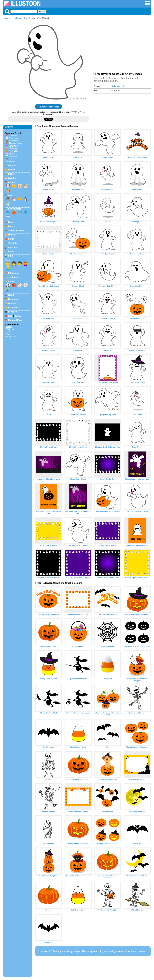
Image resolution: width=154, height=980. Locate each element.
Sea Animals (15, 209)
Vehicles (12, 247)
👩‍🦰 (26, 264)
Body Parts (14, 308)
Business (13, 299)
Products (13, 312)
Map (8, 332)
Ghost (26, 18)
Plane (11, 252)
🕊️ (8, 204)
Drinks (12, 235)
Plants (11, 174)
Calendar (13, 136)
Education (13, 273)
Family (8, 260)
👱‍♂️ (8, 268)
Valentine (13, 146)
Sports (12, 282)
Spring (12, 153)
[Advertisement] (122, 46)
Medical (12, 303)
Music (11, 295)
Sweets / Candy (16, 230)
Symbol (18, 316)
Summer (13, 156)
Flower (12, 170)
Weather (12, 178)
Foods (11, 226)
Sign (8, 334)
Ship (10, 256)
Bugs (11, 222)
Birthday (13, 148)
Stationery (13, 277)
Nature (12, 165)
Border (9, 327)
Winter (12, 161)
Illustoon (7, 18)
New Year (14, 151)
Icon (10, 316)
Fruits (11, 239)
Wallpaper (10, 329)
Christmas (14, 138)
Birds (11, 196)
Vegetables (14, 243)
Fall (11, 159)
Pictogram (10, 336)
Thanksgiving (15, 143)
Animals (12, 182)
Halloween (18, 18)
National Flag (15, 320)
